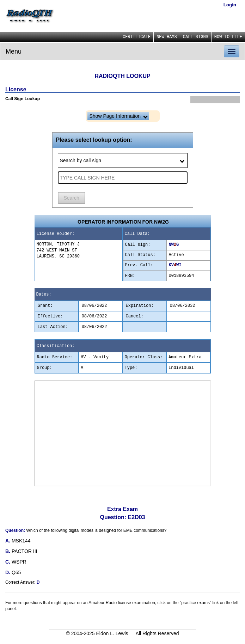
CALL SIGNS (196, 37)
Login (230, 5)
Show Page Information (119, 116)
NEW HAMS (167, 37)
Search (72, 198)
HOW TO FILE (228, 37)
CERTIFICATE (137, 37)
